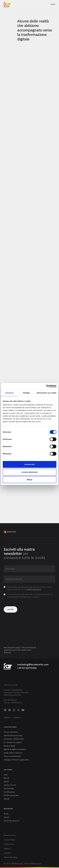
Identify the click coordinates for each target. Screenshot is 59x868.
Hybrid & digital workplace (15, 749)
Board (6, 778)
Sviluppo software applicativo (16, 760)
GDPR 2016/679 (34, 589)
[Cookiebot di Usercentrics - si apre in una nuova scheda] (46, 386)
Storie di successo (11, 821)
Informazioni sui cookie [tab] (46, 393)
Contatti (7, 853)
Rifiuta (29, 480)
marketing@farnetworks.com (33, 665)
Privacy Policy (10, 835)
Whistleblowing (10, 857)
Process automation (12, 756)
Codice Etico (9, 844)
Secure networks (11, 732)
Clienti (6, 799)
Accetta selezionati (29, 472)
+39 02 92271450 (27, 668)
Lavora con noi (10, 785)
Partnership (9, 788)
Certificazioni (9, 792)
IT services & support (13, 742)
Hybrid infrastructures (13, 735)
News (6, 814)
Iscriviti (11, 609)
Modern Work (9, 746)
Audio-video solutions (13, 753)
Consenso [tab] (9, 393)
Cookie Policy (9, 840)
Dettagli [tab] (26, 393)
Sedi (6, 775)
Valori (6, 782)
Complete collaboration (14, 739)
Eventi (6, 817)
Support (7, 848)
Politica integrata (11, 795)
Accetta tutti (29, 464)
